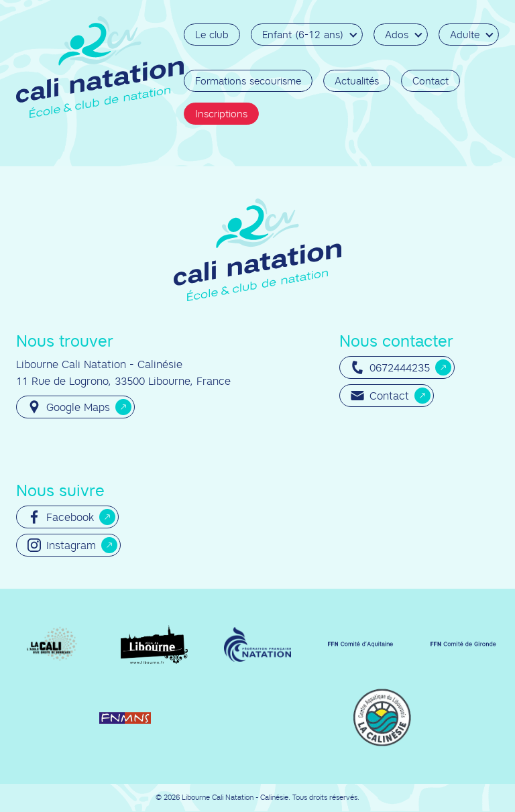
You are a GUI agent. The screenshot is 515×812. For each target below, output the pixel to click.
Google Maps (69, 407)
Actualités (357, 81)
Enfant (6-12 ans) (303, 35)
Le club (212, 35)
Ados (397, 35)
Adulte (465, 35)
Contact (431, 81)
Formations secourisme (248, 81)
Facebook (61, 517)
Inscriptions (221, 114)
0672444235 (390, 367)
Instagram (62, 545)
